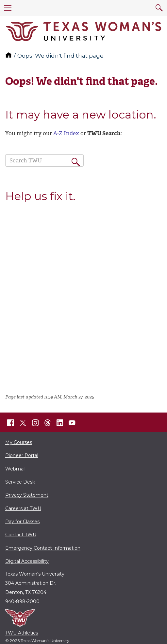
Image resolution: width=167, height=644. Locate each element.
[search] (159, 8)
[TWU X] (23, 423)
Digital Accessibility (27, 561)
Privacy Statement (27, 495)
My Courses (19, 442)
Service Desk (20, 482)
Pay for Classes (22, 522)
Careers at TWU (23, 508)
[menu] (8, 8)
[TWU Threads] (48, 423)
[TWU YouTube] (72, 423)
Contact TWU (21, 535)
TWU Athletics (22, 633)
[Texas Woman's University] (83, 31)
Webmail (15, 469)
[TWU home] (9, 56)
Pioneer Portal (22, 455)
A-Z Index (66, 133)
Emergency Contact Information (43, 548)
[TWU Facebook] (11, 423)
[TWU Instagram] (35, 423)
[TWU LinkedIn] (60, 423)
